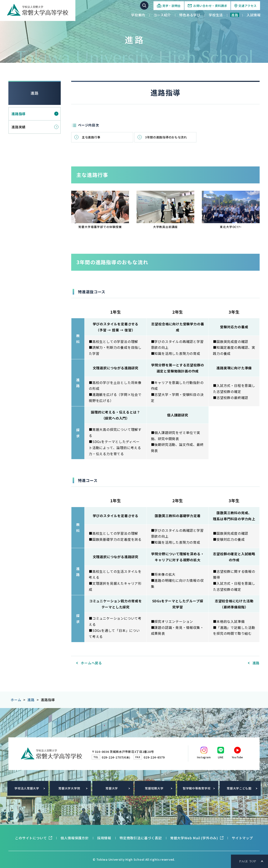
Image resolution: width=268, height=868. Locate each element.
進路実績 (19, 127)
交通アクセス (248, 6)
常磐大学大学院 (69, 788)
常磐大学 (112, 788)
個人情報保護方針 (75, 838)
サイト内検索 (144, 5)
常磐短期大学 (154, 788)
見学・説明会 (171, 6)
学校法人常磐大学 (27, 788)
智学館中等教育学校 (197, 788)
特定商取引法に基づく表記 (141, 838)
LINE (221, 757)
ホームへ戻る (91, 663)
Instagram (204, 757)
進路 (35, 93)
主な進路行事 (91, 137)
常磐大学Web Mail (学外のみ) (194, 838)
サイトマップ (242, 838)
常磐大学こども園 (239, 788)
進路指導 (19, 114)
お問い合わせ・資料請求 (210, 6)
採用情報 (104, 838)
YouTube (237, 757)
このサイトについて (31, 838)
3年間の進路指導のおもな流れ (166, 137)
